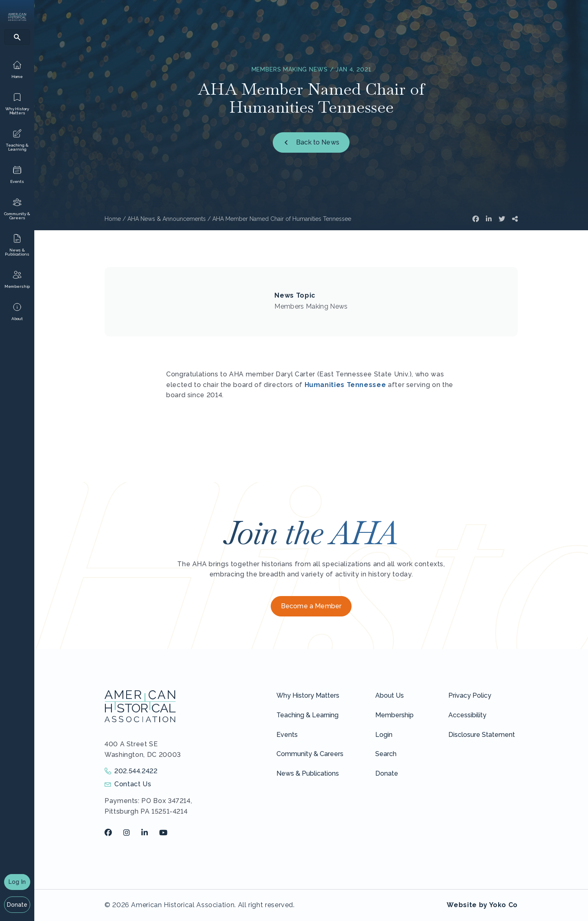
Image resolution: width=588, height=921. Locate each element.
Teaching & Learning (307, 715)
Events (287, 735)
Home (113, 219)
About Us (390, 695)
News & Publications (308, 773)
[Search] (17, 37)
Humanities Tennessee (345, 385)
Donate (17, 905)
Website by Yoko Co (482, 905)
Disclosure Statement (482, 735)
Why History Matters (308, 695)
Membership (394, 715)
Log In (17, 882)
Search (386, 754)
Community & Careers (310, 754)
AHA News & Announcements (167, 219)
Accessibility (467, 715)
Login (384, 735)
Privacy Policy (470, 695)
